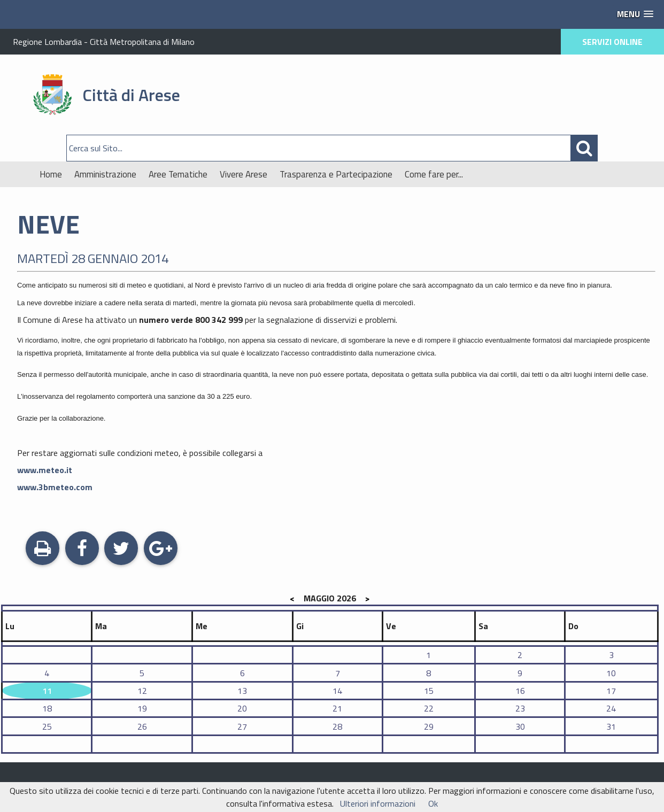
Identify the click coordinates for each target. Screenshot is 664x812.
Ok (433, 803)
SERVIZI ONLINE (612, 42)
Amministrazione (105, 174)
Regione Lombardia (47, 42)
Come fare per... (434, 174)
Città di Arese (131, 95)
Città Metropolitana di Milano (142, 42)
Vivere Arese (244, 174)
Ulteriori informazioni (378, 803)
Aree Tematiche (178, 174)
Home (51, 174)
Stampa (43, 550)
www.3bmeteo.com (55, 487)
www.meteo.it (45, 470)
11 (47, 691)
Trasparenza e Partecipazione (336, 174)
